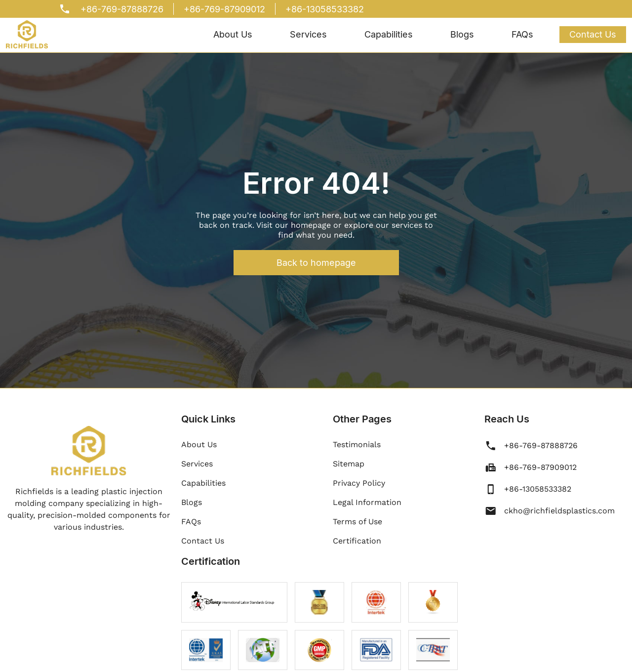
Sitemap (349, 464)
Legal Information (367, 502)
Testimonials (357, 444)
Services (308, 34)
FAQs (522, 34)
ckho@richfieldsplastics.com (559, 511)
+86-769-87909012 (224, 9)
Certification (357, 541)
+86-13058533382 (325, 9)
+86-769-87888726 (122, 9)
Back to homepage (316, 263)
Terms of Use (357, 522)
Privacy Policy (359, 483)
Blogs (462, 34)
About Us (233, 34)
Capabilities (389, 34)
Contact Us (593, 34)
